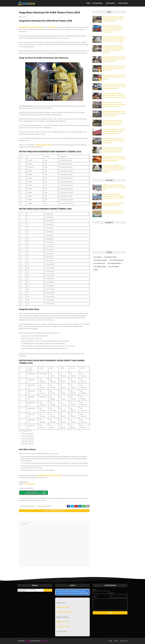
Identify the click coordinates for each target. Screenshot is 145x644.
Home (110, 641)
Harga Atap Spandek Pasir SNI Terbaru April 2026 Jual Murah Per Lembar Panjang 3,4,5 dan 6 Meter (114, 95)
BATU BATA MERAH (114, 267)
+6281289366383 (64, 612)
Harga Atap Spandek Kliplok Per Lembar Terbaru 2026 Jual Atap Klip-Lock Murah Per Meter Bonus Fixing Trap (114, 169)
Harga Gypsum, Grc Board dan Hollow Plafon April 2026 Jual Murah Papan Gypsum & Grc (113, 150)
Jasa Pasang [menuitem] (110, 3)
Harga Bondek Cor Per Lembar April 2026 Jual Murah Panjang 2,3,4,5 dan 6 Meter (114, 68)
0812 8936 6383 (63, 607)
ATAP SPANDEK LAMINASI (100, 260)
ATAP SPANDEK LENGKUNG (116, 260)
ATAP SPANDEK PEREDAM (114, 263)
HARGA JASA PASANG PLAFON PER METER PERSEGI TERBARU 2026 (113, 212)
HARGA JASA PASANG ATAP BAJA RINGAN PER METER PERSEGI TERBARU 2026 (114, 187)
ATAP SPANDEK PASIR (99, 263)
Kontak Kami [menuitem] (123, 3)
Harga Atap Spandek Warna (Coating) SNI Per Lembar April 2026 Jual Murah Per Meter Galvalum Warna (113, 29)
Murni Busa (53, 27)
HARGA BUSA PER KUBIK (44, 506)
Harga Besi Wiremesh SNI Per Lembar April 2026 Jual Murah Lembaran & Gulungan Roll (113, 123)
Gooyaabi (43, 641)
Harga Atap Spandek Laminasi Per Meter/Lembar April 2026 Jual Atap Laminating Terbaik (114, 113)
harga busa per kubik (43, 145)
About (116, 641)
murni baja (23, 17)
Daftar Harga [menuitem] (97, 3)
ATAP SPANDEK (97, 257)
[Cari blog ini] (27, 591)
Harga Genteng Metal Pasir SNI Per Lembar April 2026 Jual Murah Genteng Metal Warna (114, 132)
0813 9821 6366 (30, 484)
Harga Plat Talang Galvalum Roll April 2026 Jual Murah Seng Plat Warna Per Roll (113, 141)
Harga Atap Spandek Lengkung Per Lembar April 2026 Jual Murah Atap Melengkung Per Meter (114, 86)
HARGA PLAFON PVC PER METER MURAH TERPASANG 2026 (113, 204)
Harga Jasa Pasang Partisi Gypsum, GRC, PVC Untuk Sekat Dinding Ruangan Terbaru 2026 (113, 196)
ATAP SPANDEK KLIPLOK (110, 257)
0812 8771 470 (63, 622)
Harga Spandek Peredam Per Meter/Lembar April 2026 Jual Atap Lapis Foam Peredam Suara (114, 104)
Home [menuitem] (88, 3)
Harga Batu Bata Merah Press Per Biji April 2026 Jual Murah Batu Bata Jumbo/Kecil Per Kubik (114, 159)
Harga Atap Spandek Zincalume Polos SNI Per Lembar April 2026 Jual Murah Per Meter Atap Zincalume (113, 49)
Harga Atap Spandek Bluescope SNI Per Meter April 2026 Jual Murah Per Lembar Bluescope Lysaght (114, 39)
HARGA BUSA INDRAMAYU (27, 506)
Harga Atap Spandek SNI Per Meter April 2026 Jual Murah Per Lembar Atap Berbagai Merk (114, 59)
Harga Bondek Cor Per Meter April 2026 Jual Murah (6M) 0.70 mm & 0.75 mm (114, 77)
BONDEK (96, 270)
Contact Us (124, 641)
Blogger (28, 641)
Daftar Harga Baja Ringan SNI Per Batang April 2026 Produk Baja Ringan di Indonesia (113, 19)
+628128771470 (63, 627)
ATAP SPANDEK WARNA (100, 267)
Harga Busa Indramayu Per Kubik (31, 27)
